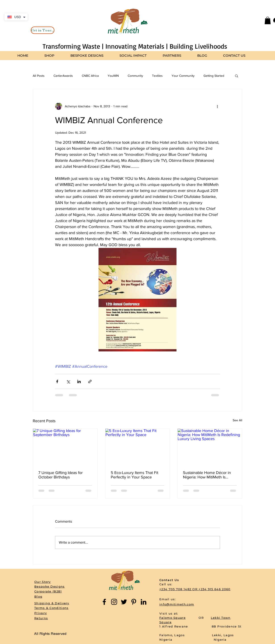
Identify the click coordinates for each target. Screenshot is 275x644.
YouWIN (113, 76)
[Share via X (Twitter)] (68, 381)
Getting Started (214, 76)
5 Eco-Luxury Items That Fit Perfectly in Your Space (134, 475)
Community (135, 76)
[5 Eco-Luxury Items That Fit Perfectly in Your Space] (138, 447)
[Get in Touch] (43, 30)
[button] (268, 20)
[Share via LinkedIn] (79, 381)
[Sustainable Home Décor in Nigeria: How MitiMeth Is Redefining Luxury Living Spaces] (210, 447)
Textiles (157, 76)
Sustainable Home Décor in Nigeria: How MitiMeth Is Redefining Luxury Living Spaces (207, 475)
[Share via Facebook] (57, 381)
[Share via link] (90, 381)
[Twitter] (124, 602)
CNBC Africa (90, 76)
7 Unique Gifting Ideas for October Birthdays (61, 475)
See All (237, 420)
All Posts (39, 76)
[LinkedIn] (144, 602)
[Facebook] (104, 602)
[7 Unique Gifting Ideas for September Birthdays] (65, 447)
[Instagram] (114, 602)
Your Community (183, 76)
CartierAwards (63, 76)
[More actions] (217, 106)
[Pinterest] (134, 602)
